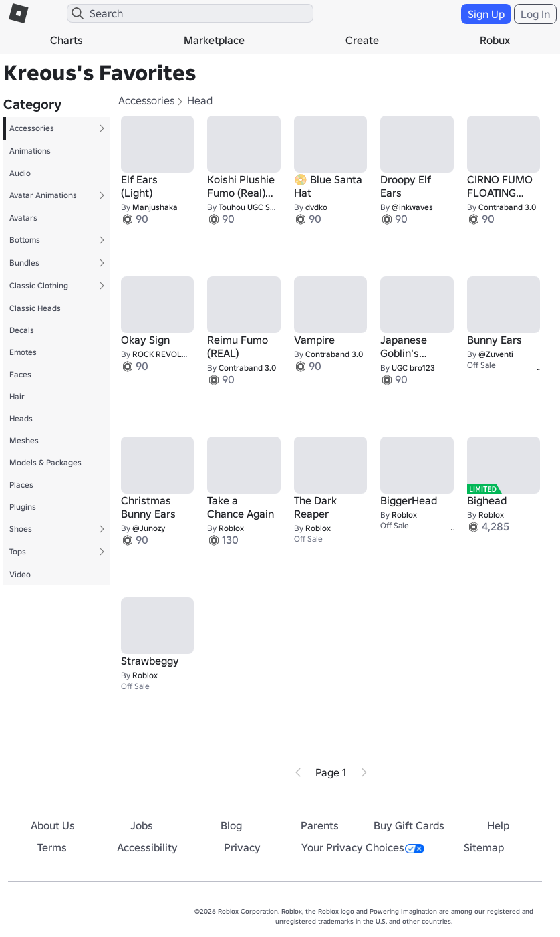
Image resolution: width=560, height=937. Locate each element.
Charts (66, 40)
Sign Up (486, 14)
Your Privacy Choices (363, 847)
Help (498, 825)
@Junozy (149, 528)
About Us (53, 825)
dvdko (316, 207)
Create (362, 40)
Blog (231, 825)
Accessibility (147, 847)
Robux (495, 40)
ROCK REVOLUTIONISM (175, 354)
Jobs (142, 825)
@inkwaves (412, 207)
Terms (52, 847)
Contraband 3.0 (507, 207)
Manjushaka (155, 207)
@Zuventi (496, 354)
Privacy (242, 847)
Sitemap (484, 847)
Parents (320, 825)
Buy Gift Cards (409, 825)
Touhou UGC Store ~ (255, 207)
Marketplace (214, 40)
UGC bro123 (413, 368)
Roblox (231, 528)
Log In (535, 14)
